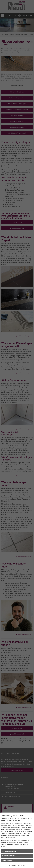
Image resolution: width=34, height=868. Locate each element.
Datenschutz (21, 865)
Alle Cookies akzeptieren (9, 851)
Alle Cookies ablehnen (8, 856)
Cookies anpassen (7, 860)
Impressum (13, 865)
